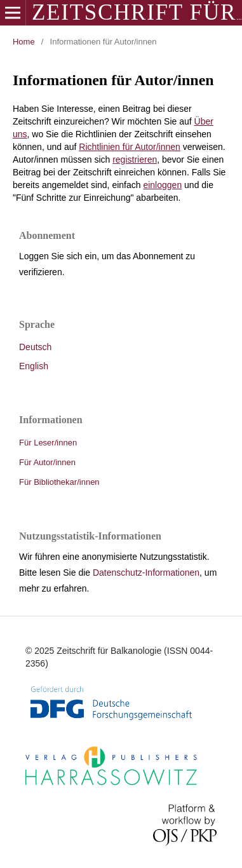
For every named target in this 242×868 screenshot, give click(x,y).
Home (24, 42)
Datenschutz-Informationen (146, 573)
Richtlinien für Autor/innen (130, 147)
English (34, 366)
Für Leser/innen (48, 443)
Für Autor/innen (47, 462)
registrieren (135, 159)
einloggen (162, 185)
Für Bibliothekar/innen (59, 482)
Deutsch (35, 347)
